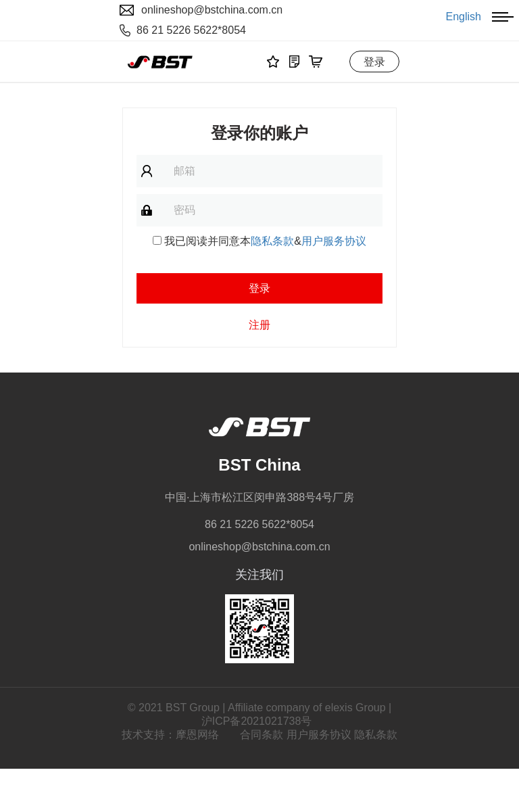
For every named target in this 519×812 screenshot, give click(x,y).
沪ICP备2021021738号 (257, 721)
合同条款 (262, 735)
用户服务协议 (334, 241)
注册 (259, 325)
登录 (374, 62)
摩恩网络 (197, 735)
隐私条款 (272, 241)
